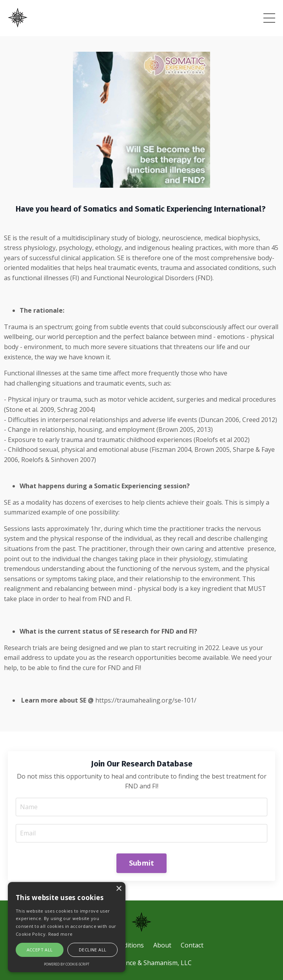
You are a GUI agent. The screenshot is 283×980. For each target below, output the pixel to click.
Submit (142, 863)
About (162, 945)
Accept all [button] (40, 950)
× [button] (119, 889)
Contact (192, 945)
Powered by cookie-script (67, 964)
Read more (61, 934)
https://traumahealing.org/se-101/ (146, 700)
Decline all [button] (93, 950)
